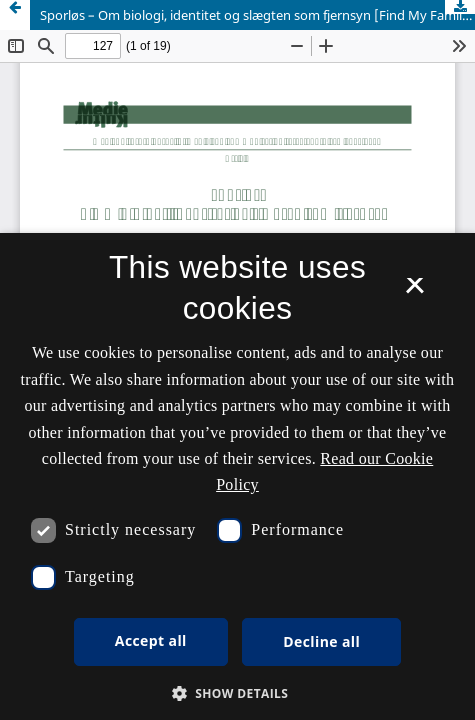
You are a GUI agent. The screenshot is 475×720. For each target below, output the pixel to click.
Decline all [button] (321, 641)
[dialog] (237, 476)
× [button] (414, 292)
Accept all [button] (151, 640)
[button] (238, 693)
